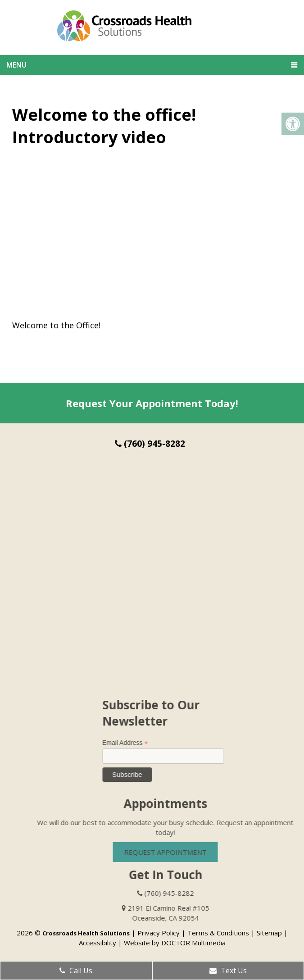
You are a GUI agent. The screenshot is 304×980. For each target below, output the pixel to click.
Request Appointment (174, 852)
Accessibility (98, 943)
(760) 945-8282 (150, 444)
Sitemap (269, 933)
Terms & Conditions (218, 933)
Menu (16, 65)
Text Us (228, 971)
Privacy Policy (159, 933)
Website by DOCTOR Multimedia (175, 943)
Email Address (134, 743)
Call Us (76, 971)
